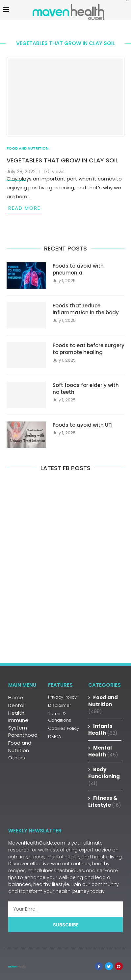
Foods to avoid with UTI (83, 425)
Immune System (18, 724)
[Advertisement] (65, 571)
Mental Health (103, 751)
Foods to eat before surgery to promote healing (89, 349)
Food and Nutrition (20, 747)
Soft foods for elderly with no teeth (86, 389)
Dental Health (16, 709)
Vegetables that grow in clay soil (62, 160)
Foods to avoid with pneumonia (78, 269)
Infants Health (103, 729)
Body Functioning (104, 776)
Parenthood (23, 735)
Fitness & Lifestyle (105, 801)
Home (16, 697)
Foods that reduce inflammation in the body (86, 309)
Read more (24, 208)
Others (17, 758)
